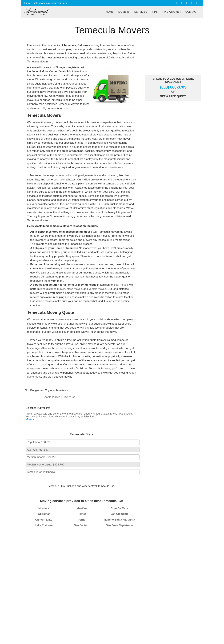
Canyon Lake (44, 520)
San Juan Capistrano (119, 525)
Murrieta (44, 508)
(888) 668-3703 (173, 87)
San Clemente (119, 514)
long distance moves (53, 289)
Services (141, 12)
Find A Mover (172, 12)
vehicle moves (97, 289)
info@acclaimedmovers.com (51, 3)
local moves (121, 285)
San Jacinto (82, 525)
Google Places (52, 397)
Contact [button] (192, 12)
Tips (155, 12)
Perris (82, 520)
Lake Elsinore (44, 525)
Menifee (82, 508)
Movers (124, 12)
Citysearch (69, 397)
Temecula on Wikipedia (41, 472)
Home (110, 12)
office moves (74, 289)
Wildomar (44, 514)
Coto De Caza (120, 508)
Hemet (82, 514)
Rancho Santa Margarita (119, 520)
